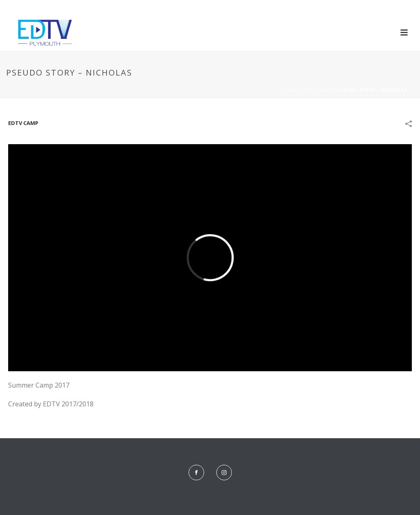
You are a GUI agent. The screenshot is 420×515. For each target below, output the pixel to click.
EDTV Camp (318, 90)
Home (291, 90)
